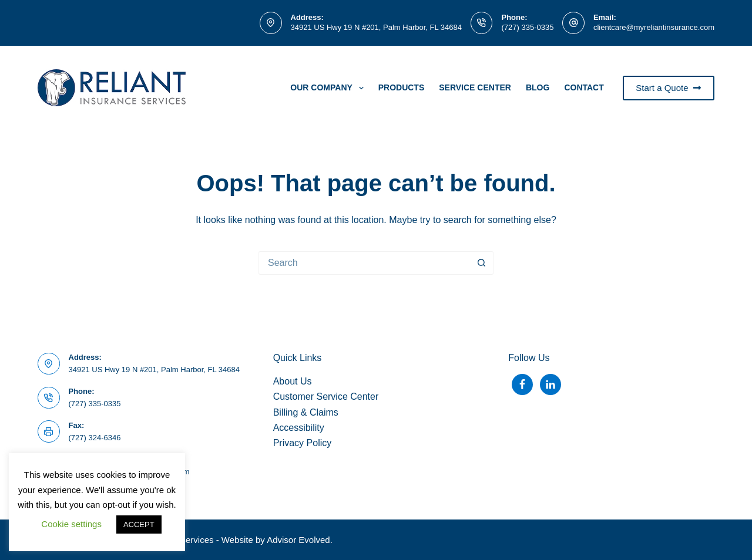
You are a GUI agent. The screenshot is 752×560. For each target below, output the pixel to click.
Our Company (329, 88)
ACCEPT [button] (139, 524)
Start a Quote (669, 88)
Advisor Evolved (298, 540)
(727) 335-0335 (527, 27)
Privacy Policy (303, 443)
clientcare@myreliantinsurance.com (654, 27)
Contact (584, 87)
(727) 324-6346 (95, 438)
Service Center (475, 87)
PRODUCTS (402, 87)
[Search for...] (364, 263)
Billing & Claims (306, 412)
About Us (293, 381)
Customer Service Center (326, 397)
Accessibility (299, 428)
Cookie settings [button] (71, 524)
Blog (538, 87)
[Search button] (482, 263)
